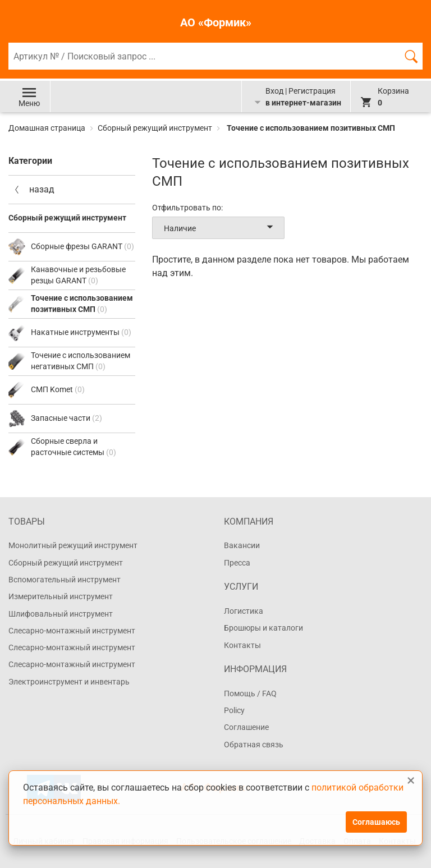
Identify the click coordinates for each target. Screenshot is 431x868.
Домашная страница (48, 128)
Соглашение (246, 727)
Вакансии (242, 545)
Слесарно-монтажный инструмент (72, 631)
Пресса (237, 563)
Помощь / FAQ (250, 694)
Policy (234, 710)
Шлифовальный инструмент (61, 614)
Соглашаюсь (376, 822)
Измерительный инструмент (61, 596)
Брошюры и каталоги (263, 628)
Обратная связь (254, 745)
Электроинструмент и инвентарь (69, 682)
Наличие (221, 228)
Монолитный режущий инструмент (73, 545)
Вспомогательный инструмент (65, 580)
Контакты (242, 645)
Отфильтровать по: (187, 208)
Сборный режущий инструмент (155, 128)
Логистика (244, 611)
